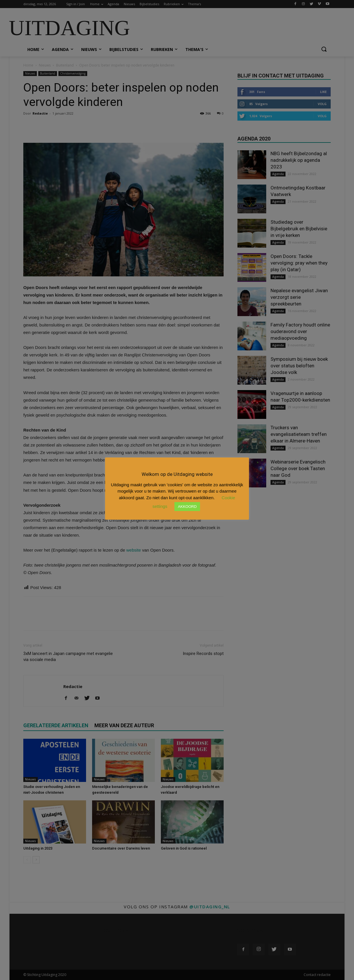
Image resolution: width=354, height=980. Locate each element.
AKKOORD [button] (187, 507)
